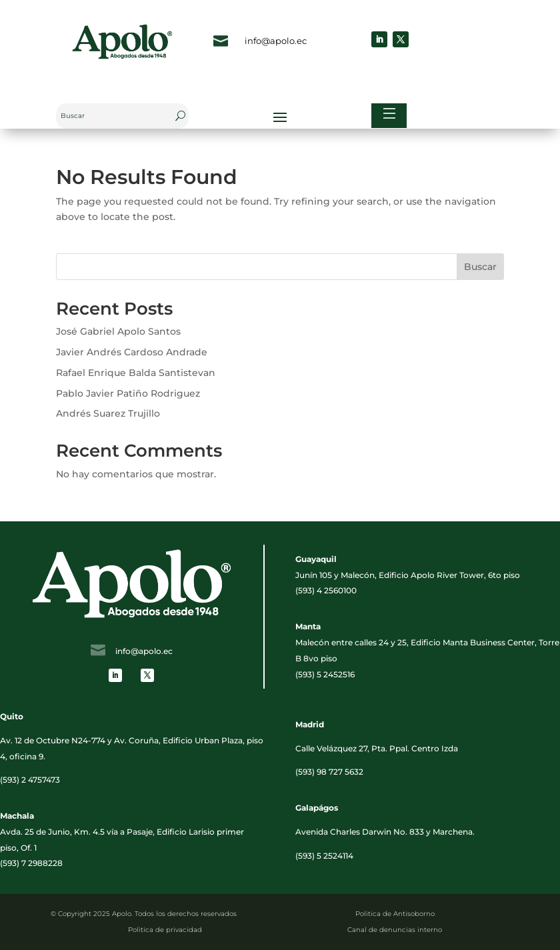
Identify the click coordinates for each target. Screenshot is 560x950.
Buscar (480, 267)
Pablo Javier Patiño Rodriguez (128, 393)
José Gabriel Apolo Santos (118, 331)
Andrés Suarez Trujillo (108, 413)
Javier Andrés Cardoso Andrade (132, 352)
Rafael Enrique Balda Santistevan (136, 373)
